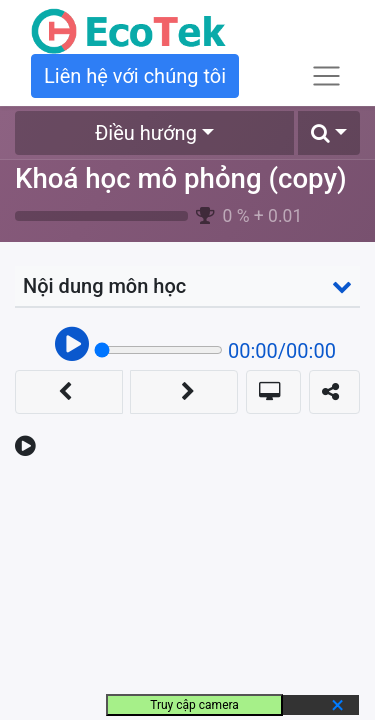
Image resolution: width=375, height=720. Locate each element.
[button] (329, 133)
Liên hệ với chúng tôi (135, 76)
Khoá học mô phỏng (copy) (181, 178)
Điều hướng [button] (146, 133)
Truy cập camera (194, 705)
